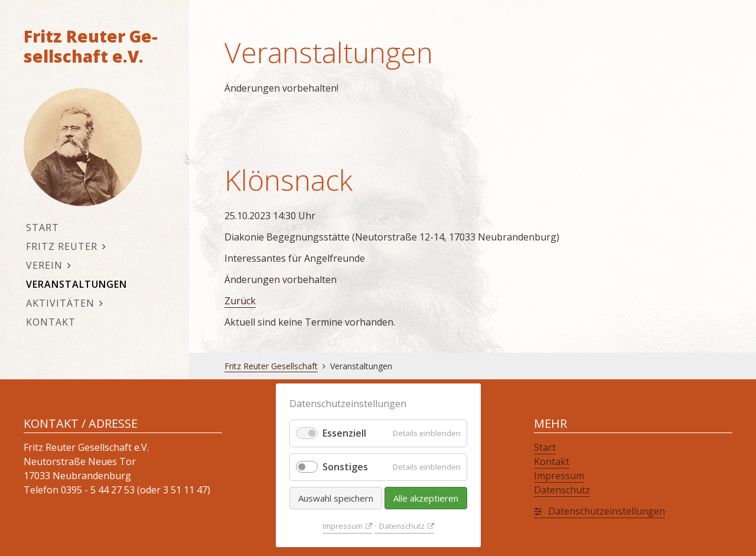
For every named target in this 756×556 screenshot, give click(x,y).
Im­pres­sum (343, 526)
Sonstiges (345, 467)
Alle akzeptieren (426, 498)
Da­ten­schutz (402, 526)
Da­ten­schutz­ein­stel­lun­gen (607, 511)
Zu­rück (240, 301)
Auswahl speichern (336, 498)
